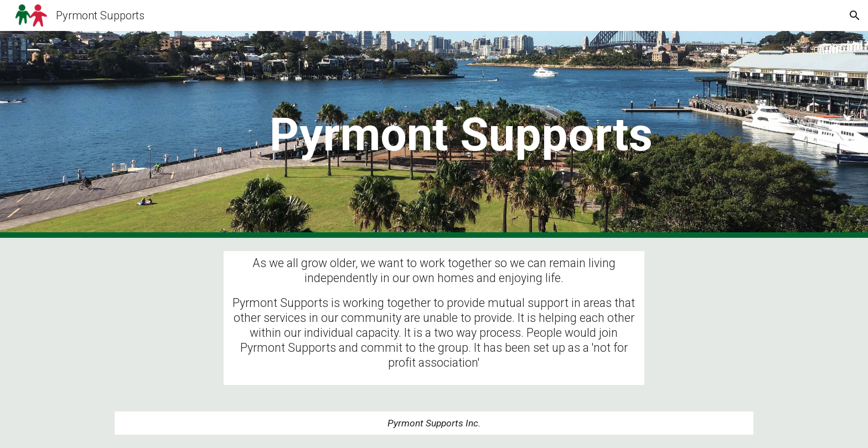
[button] (855, 15)
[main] (461, 135)
